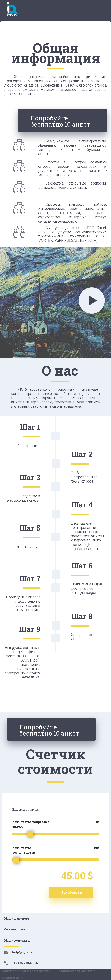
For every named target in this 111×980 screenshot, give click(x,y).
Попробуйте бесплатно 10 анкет (60, 121)
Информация (13, 978)
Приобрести (71, 892)
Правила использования (76, 971)
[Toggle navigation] (100, 8)
